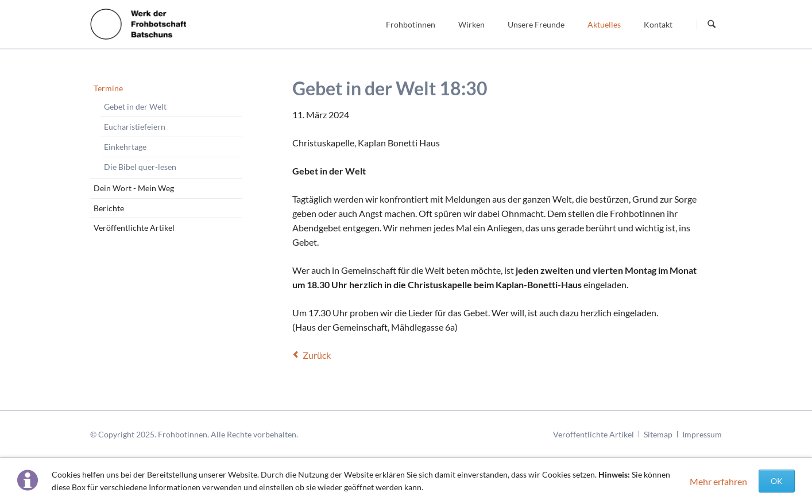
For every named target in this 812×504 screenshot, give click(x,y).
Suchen (712, 25)
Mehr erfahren (718, 481)
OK (777, 481)
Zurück (317, 355)
